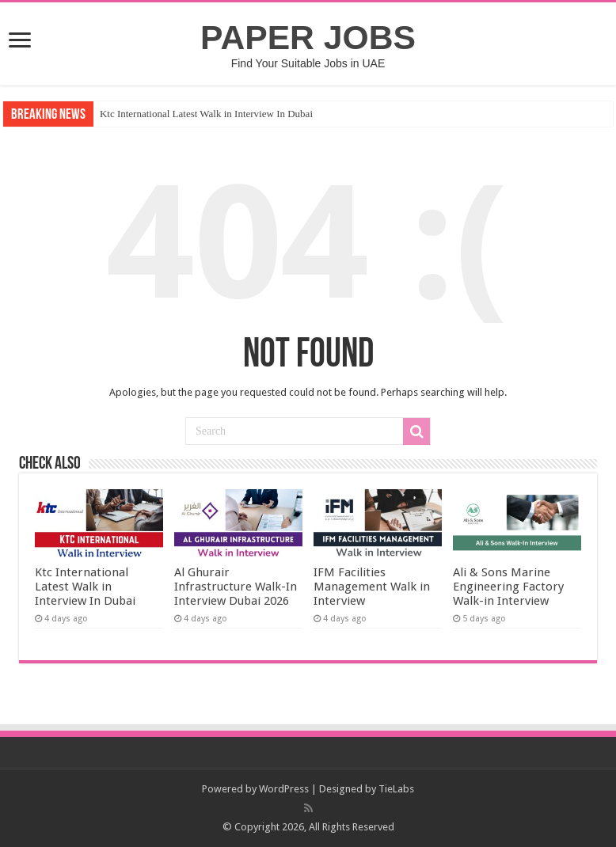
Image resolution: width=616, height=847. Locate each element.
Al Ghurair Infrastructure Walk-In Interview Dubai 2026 (236, 587)
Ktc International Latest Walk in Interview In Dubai (206, 114)
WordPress (284, 789)
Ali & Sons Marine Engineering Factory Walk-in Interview (508, 587)
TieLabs (396, 789)
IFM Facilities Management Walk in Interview (372, 587)
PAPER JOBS (308, 37)
